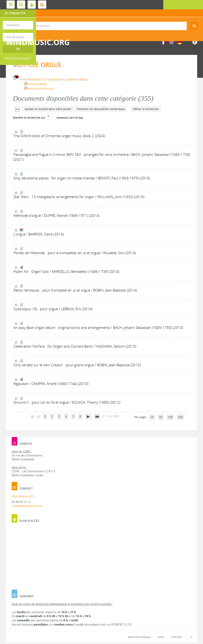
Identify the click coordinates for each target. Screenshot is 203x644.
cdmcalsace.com (23, 496)
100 (170, 417)
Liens (161, 637)
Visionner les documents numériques (101, 109)
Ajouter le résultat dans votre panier (48, 109)
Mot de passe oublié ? (18, 58)
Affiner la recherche (146, 109)
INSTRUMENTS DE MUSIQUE (42, 80)
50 (161, 417)
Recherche (101, 22)
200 (180, 417)
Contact (177, 637)
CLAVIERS (69, 80)
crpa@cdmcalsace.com (27, 506)
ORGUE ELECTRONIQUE (41, 89)
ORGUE (84, 80)
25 (152, 417)
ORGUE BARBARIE (38, 84)
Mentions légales (139, 637)
